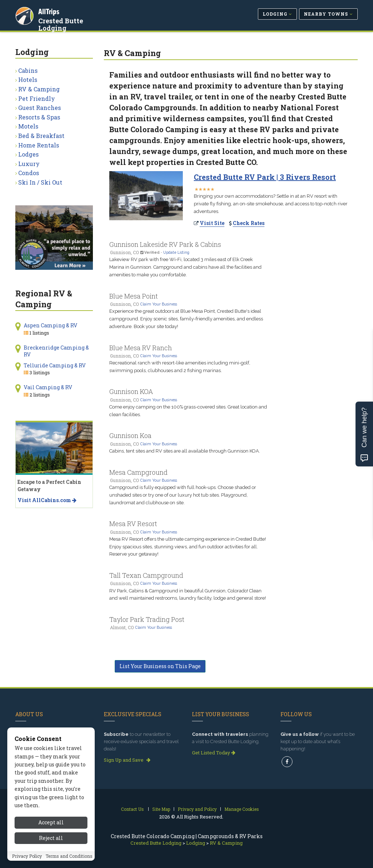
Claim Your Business (159, 304)
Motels (28, 126)
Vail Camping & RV (48, 387)
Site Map (161, 809)
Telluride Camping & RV (55, 365)
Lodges (28, 154)
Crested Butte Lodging (76, 20)
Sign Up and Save (127, 760)
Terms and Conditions (69, 856)
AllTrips (50, 10)
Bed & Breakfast (41, 136)
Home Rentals (39, 145)
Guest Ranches (40, 108)
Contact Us (132, 809)
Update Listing (176, 252)
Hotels (28, 80)
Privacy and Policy (197, 809)
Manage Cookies (242, 809)
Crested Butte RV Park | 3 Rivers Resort (265, 177)
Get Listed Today (214, 753)
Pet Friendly (37, 98)
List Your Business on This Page (160, 666)
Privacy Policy (27, 856)
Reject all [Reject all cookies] (51, 838)
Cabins (28, 70)
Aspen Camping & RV (50, 325)
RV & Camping (39, 89)
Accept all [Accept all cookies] (51, 822)
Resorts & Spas (39, 117)
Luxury (29, 164)
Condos (29, 173)
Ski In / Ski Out (40, 182)
